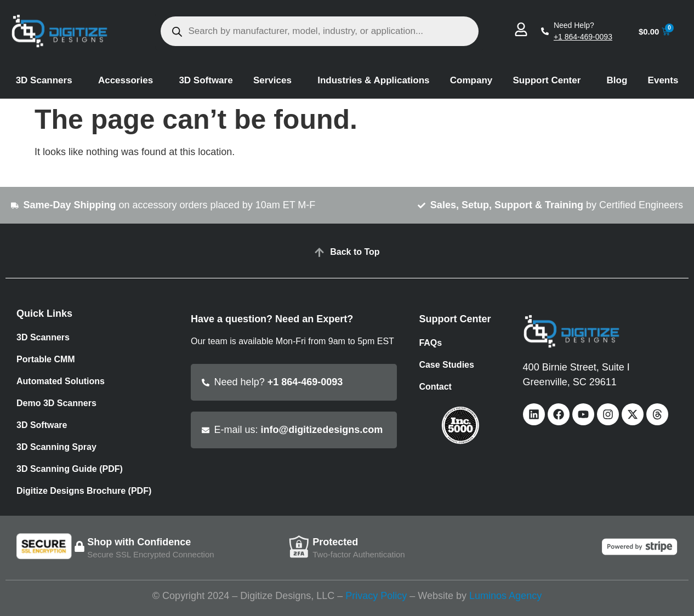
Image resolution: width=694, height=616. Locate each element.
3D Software (206, 80)
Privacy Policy (376, 596)
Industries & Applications (373, 80)
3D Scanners (47, 81)
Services (275, 81)
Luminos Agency (505, 596)
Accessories (128, 81)
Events (663, 80)
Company (471, 80)
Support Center (550, 81)
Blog (617, 80)
